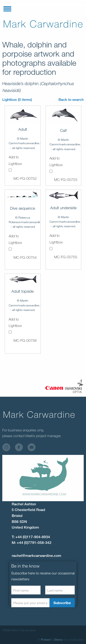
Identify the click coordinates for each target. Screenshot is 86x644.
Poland (46, 639)
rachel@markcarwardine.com (36, 556)
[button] (7, 8)
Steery (58, 639)
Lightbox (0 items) (17, 100)
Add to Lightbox (15, 163)
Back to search (71, 100)
